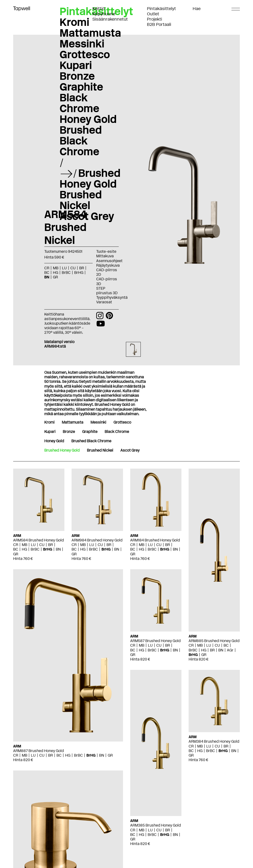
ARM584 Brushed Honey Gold (39, 540)
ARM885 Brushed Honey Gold (214, 641)
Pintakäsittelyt (161, 9)
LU (64, 268)
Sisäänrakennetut (110, 19)
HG (56, 273)
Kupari (76, 65)
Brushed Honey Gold (90, 178)
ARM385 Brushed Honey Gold (156, 825)
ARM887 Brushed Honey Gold (39, 751)
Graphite (81, 87)
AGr (230, 650)
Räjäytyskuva (108, 265)
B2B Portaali (159, 24)
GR (55, 277)
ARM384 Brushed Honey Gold (214, 741)
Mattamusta (90, 33)
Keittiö (99, 9)
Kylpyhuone (104, 14)
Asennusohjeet (109, 261)
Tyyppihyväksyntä (112, 297)
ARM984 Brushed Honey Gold (97, 540)
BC (47, 273)
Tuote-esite (106, 251)
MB (56, 268)
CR (47, 268)
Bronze (77, 76)
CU (73, 268)
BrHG (79, 273)
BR (82, 268)
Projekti (155, 19)
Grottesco (85, 54)
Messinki (82, 44)
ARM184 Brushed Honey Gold (155, 540)
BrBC (66, 273)
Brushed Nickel (81, 200)
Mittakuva (105, 256)
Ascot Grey (87, 216)
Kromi (74, 22)
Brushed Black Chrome (81, 141)
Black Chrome (79, 103)
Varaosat (104, 302)
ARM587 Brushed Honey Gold (155, 641)
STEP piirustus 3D (107, 291)
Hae (197, 9)
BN (47, 277)
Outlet (153, 14)
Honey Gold (88, 119)
